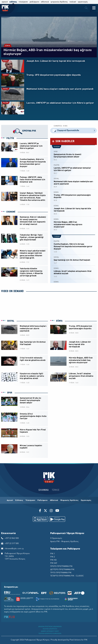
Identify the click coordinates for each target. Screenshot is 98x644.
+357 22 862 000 (12, 538)
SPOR (56, 152)
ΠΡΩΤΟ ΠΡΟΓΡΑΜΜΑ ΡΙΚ (61, 566)
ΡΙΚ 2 (53, 557)
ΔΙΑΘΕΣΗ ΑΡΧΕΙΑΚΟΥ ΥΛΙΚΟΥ (50, 631)
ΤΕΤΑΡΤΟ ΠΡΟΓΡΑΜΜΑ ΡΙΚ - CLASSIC (67, 576)
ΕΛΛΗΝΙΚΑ (44, 490)
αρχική (5, 2)
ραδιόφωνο (34, 2)
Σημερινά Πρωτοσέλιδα (74, 131)
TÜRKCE (56, 490)
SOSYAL (6, 89)
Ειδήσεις (19, 500)
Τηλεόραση (30, 500)
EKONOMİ (11, 212)
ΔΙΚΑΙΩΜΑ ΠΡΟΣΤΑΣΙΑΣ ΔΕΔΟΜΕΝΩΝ (50, 627)
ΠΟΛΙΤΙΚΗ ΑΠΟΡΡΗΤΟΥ (50, 629)
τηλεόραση (23, 2)
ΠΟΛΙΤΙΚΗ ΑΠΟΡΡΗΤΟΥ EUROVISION (50, 634)
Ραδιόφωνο (43, 500)
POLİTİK (6, 103)
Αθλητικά (54, 500)
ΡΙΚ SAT (54, 563)
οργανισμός (83, 2)
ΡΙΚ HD (53, 560)
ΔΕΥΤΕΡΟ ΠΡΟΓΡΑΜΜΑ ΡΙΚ (62, 570)
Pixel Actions (75, 640)
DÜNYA (8, 46)
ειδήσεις (13, 2)
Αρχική (10, 500)
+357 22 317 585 (12, 544)
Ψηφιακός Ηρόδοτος (69, 500)
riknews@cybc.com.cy (14, 549)
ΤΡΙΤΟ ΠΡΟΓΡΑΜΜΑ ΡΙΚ (61, 573)
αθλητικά (45, 2)
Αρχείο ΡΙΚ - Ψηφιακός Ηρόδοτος (64, 542)
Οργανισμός (86, 500)
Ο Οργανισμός (56, 538)
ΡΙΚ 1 (53, 554)
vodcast (73, 2)
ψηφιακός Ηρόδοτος (59, 2)
